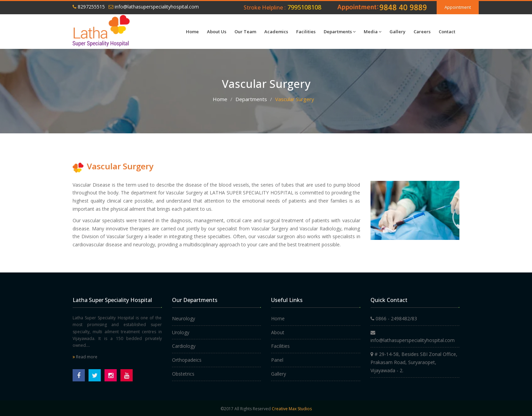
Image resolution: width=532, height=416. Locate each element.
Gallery (397, 32)
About (278, 332)
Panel (277, 360)
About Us (217, 32)
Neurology (184, 318)
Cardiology (184, 346)
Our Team (245, 32)
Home (192, 32)
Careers (422, 32)
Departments (340, 32)
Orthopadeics (187, 360)
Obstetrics (183, 374)
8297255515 (89, 7)
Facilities (306, 32)
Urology (181, 332)
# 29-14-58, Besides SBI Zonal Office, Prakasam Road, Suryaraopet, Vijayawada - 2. (414, 362)
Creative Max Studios (292, 409)
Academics (276, 32)
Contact (447, 32)
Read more (85, 357)
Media (373, 32)
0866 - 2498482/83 (394, 318)
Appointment (458, 7)
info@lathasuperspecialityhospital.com (154, 7)
